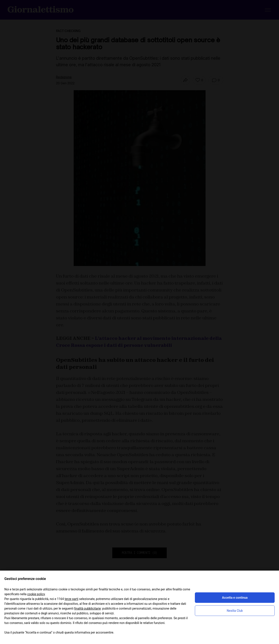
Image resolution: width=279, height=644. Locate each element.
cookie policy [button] (36, 594)
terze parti (71, 599)
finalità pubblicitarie (87, 608)
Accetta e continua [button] (235, 598)
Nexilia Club (235, 611)
